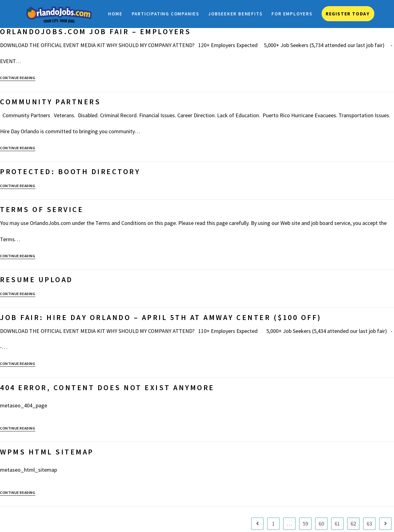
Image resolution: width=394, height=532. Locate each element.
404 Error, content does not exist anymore (107, 388)
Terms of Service (42, 209)
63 (369, 524)
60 (321, 524)
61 (337, 524)
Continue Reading (18, 78)
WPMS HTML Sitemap (47, 452)
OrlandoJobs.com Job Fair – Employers (95, 32)
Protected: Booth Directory (70, 172)
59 (305, 524)
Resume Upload (36, 280)
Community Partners (50, 102)
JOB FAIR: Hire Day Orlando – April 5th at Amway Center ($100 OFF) (161, 317)
